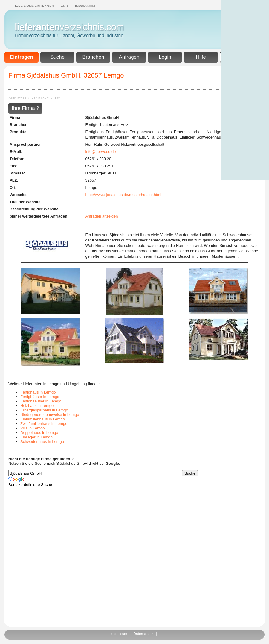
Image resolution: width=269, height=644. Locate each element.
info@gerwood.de (100, 152)
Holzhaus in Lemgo (37, 406)
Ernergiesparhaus (189, 132)
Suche (57, 57)
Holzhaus (163, 132)
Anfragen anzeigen (101, 216)
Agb (64, 6)
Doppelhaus (167, 137)
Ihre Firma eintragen (34, 6)
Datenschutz (143, 634)
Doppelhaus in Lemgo (39, 433)
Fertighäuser (117, 132)
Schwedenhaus (210, 137)
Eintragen (22, 57)
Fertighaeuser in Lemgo (41, 401)
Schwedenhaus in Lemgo (42, 442)
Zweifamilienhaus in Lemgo (44, 424)
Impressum (85, 6)
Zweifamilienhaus (130, 137)
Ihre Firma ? (25, 108)
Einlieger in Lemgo (36, 437)
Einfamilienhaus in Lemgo (43, 419)
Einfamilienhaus (99, 137)
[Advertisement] (245, 90)
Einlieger (187, 137)
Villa (151, 137)
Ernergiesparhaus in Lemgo (44, 410)
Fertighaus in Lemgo (38, 392)
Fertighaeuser (142, 132)
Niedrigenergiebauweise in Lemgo (50, 415)
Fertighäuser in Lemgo (40, 397)
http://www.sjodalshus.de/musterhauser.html (123, 195)
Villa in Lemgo (32, 428)
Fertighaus (94, 132)
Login (165, 57)
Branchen (93, 57)
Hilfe (201, 57)
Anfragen (129, 57)
